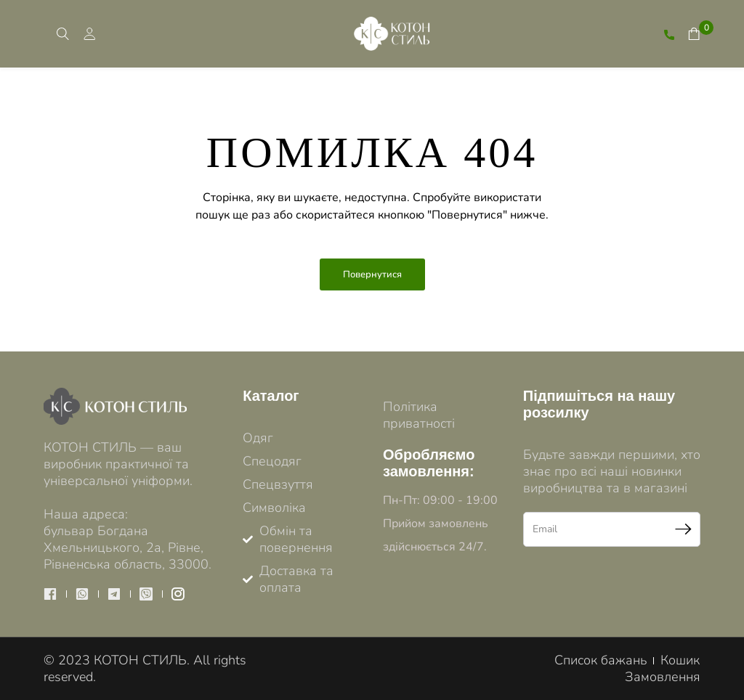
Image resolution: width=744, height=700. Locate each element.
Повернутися (372, 274)
